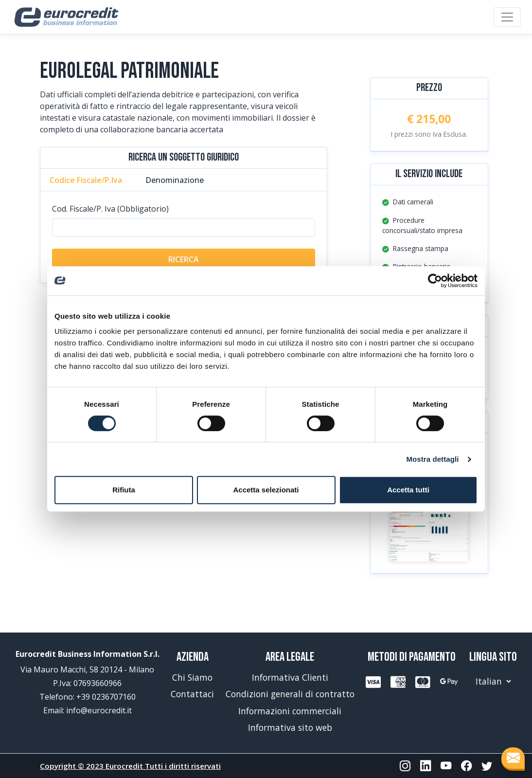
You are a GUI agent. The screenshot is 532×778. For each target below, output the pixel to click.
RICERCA (184, 259)
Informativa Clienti (290, 677)
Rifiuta (124, 490)
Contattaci (192, 694)
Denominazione (175, 180)
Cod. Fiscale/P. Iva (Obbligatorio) (110, 209)
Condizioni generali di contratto (290, 694)
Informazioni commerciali (290, 711)
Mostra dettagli (432, 459)
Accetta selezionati (266, 490)
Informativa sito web (290, 727)
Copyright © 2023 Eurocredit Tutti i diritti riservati (130, 766)
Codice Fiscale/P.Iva (86, 180)
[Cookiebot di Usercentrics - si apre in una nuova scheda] (435, 281)
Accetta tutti (408, 490)
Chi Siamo (192, 677)
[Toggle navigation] (507, 17)
